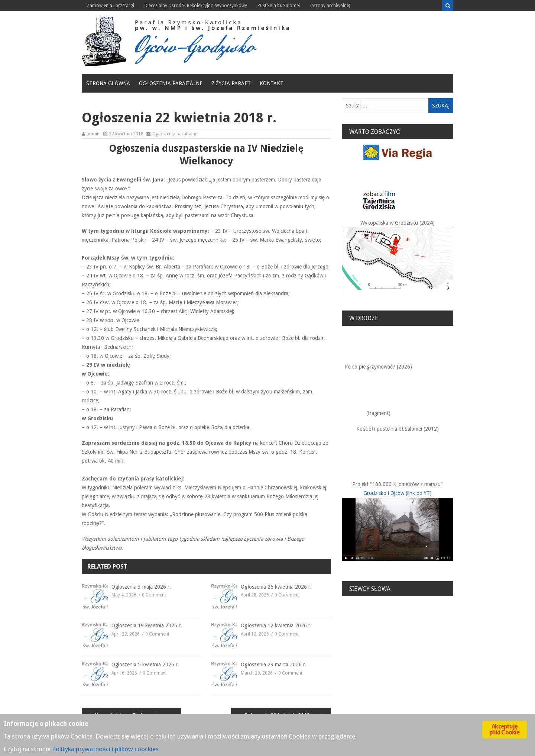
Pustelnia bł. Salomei (279, 6)
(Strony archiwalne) (330, 6)
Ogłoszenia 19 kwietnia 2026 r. (147, 625)
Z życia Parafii (231, 83)
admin (93, 134)
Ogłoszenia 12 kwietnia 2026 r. (276, 625)
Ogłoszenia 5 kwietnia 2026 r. (145, 665)
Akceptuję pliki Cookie (504, 729)
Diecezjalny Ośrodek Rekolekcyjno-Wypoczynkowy (196, 6)
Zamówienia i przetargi (111, 6)
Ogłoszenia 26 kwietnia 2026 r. (276, 587)
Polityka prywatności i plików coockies (105, 749)
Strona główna (108, 83)
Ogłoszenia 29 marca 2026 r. (273, 665)
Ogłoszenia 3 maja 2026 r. (141, 587)
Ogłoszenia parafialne (171, 83)
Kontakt (272, 83)
